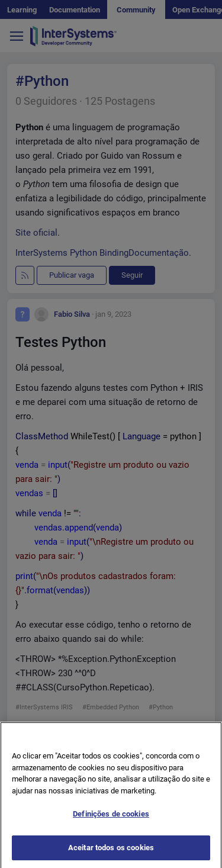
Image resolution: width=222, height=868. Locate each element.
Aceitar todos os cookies (111, 855)
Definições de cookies (111, 822)
